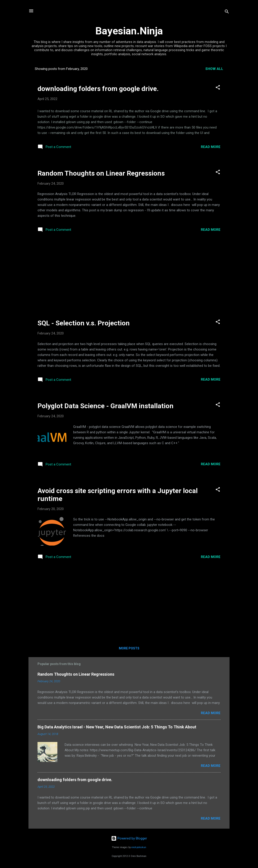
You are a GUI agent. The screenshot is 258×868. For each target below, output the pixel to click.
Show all (214, 69)
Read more (211, 147)
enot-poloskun (139, 847)
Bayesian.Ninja (129, 31)
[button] (218, 88)
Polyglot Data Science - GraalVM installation (106, 406)
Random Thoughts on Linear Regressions (101, 173)
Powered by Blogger (129, 838)
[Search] (227, 12)
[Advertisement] (129, 277)
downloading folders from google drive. (98, 89)
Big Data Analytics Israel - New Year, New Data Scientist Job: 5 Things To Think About (117, 727)
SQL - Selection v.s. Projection (84, 323)
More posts (129, 648)
